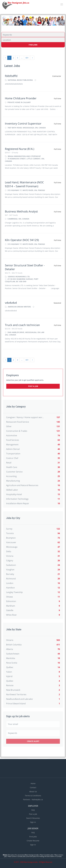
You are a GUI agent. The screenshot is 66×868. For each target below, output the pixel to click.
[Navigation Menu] (62, 4)
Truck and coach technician (22, 325)
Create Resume (33, 841)
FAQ (33, 810)
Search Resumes (33, 818)
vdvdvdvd (11, 303)
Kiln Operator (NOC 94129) (22, 240)
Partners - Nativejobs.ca (33, 799)
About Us (33, 792)
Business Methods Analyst (21, 211)
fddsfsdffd (11, 76)
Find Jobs (33, 45)
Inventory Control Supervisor (23, 123)
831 (27, 58)
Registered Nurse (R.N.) (20, 149)
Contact (33, 787)
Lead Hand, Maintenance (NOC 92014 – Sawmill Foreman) (24, 184)
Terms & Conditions (33, 796)
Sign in (33, 822)
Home (33, 783)
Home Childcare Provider (21, 98)
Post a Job (33, 386)
